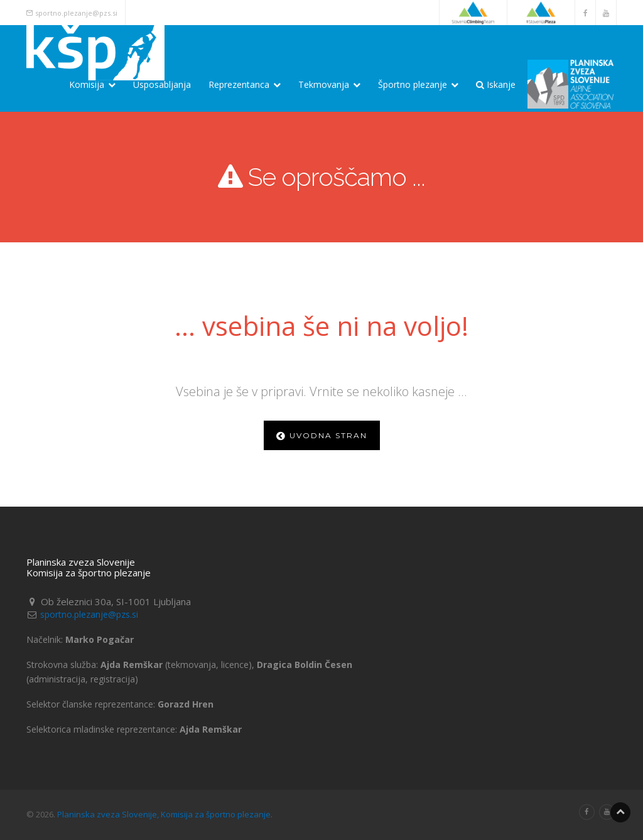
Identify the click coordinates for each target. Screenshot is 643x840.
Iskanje (496, 84)
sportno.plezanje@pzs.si (76, 13)
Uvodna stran (322, 435)
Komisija (92, 84)
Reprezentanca (245, 84)
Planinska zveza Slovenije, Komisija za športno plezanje (164, 814)
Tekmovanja (329, 84)
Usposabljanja (162, 84)
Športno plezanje (418, 84)
